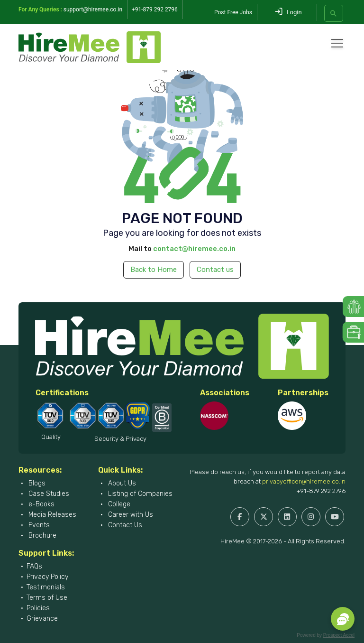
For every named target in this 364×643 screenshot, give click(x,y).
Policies (38, 608)
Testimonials (46, 587)
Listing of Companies (139, 494)
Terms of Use (47, 598)
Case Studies (48, 494)
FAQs (34, 566)
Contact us (215, 270)
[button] (343, 619)
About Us (121, 483)
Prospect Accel (339, 635)
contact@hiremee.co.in (194, 249)
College (118, 504)
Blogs (36, 483)
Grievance (42, 619)
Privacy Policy (47, 577)
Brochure (41, 536)
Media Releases (51, 515)
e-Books (41, 504)
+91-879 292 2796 (321, 491)
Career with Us (130, 515)
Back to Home (154, 270)
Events (38, 525)
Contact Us (124, 525)
